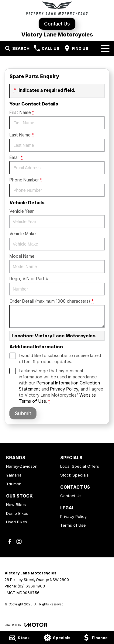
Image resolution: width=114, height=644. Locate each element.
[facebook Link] (10, 541)
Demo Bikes (17, 513)
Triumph (14, 484)
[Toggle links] (26, 625)
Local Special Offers (80, 466)
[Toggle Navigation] (105, 48)
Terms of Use (73, 525)
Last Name (57, 142)
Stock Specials (74, 475)
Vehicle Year (57, 218)
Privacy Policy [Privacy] (64, 389)
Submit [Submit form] (23, 413)
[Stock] (19, 638)
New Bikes (16, 505)
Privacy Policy (73, 516)
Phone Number (57, 187)
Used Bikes (17, 522)
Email (57, 164)
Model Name (57, 263)
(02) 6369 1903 (31, 586)
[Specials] (57, 638)
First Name (57, 119)
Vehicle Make (57, 241)
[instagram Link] (19, 541)
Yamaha (14, 475)
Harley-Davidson (22, 466)
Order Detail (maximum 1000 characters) (57, 313)
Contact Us (57, 24)
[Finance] (95, 638)
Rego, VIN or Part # (57, 286)
